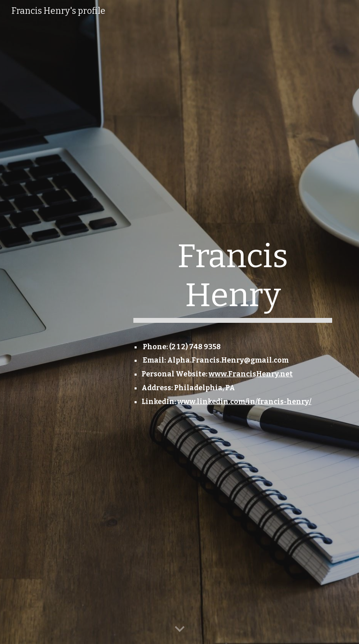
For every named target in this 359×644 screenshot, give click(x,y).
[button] (180, 629)
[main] (233, 283)
